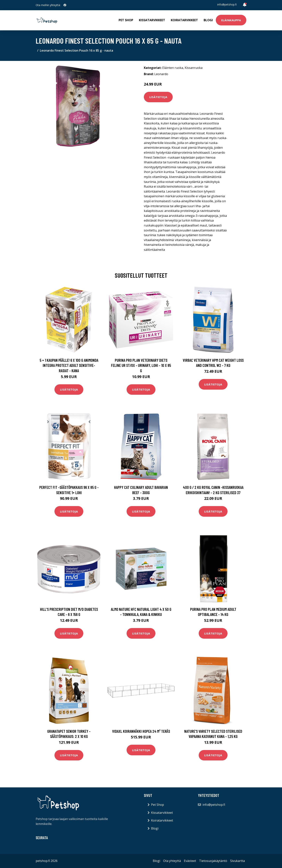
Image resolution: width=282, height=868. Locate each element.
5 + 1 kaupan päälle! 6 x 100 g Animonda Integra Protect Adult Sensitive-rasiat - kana (69, 365)
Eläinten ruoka (173, 68)
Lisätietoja (158, 97)
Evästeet (190, 861)
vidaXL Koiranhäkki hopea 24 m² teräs (141, 731)
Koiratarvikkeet (184, 20)
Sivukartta (237, 861)
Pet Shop (126, 20)
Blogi (208, 20)
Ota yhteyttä (172, 861)
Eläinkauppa (231, 20)
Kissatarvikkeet (152, 20)
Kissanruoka (194, 68)
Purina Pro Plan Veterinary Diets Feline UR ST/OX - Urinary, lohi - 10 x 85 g (141, 365)
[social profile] (65, 5)
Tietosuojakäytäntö (213, 861)
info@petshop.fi (227, 4)
